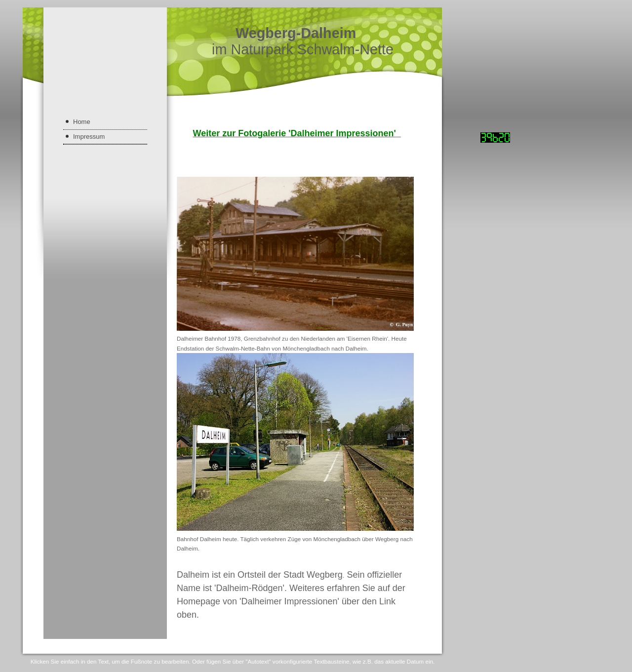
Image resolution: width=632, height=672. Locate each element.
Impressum (89, 137)
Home (82, 122)
